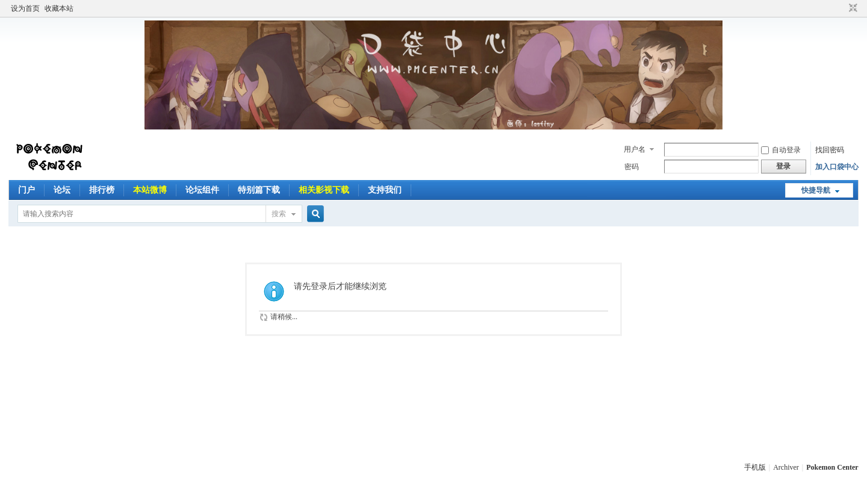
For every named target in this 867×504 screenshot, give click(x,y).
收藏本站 (59, 8)
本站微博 (150, 190)
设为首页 (25, 8)
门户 (26, 190)
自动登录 (781, 150)
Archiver (786, 467)
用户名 (635, 149)
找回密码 (830, 150)
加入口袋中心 (837, 167)
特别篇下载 (259, 190)
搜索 (279, 214)
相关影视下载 (324, 190)
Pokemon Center (832, 467)
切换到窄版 (852, 8)
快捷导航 (816, 190)
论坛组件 (202, 190)
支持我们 (385, 190)
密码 (632, 167)
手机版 (755, 467)
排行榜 (102, 190)
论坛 (62, 190)
